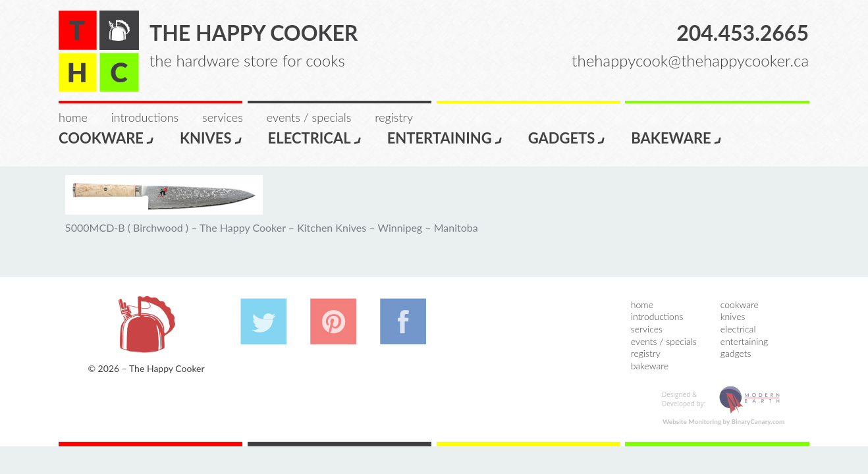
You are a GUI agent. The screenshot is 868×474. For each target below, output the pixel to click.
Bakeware (676, 137)
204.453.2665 (743, 33)
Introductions (145, 117)
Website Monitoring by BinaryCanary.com (724, 421)
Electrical (315, 137)
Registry (394, 117)
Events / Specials (309, 117)
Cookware (107, 137)
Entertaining (445, 137)
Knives (211, 137)
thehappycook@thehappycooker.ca (690, 60)
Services (223, 117)
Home (73, 117)
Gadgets (567, 137)
